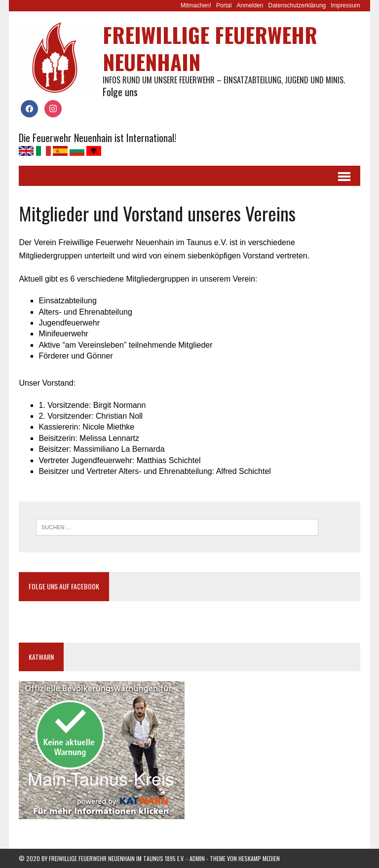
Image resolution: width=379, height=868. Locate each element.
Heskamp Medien (259, 858)
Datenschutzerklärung (297, 5)
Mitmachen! (196, 5)
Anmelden (250, 5)
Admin (197, 858)
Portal (224, 5)
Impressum (345, 5)
